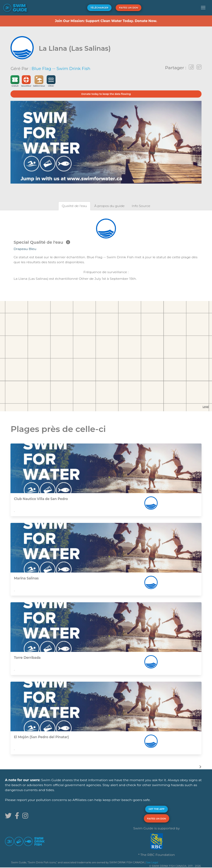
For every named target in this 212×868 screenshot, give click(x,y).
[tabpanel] (106, 249)
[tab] (75, 206)
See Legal (152, 862)
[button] (203, 8)
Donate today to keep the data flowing (106, 94)
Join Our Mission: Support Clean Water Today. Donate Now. (106, 21)
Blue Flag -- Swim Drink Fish (61, 68)
